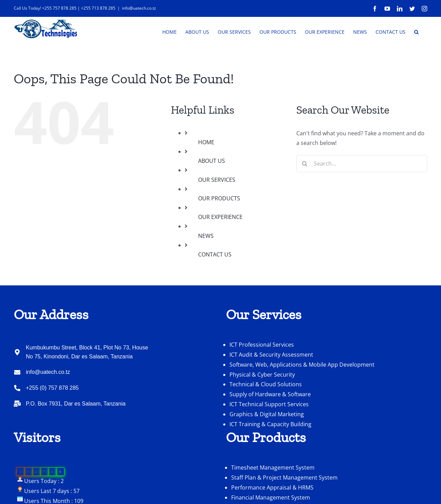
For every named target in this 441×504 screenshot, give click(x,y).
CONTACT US (215, 275)
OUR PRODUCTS (219, 219)
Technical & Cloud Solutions (266, 405)
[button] (416, 31)
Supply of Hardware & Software (270, 415)
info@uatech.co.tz (139, 8)
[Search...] (362, 184)
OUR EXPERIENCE (220, 238)
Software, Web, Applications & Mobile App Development (302, 385)
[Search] (305, 184)
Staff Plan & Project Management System (284, 498)
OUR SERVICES (217, 200)
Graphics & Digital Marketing (267, 435)
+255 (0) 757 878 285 (52, 408)
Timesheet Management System (273, 488)
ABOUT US (212, 181)
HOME (206, 163)
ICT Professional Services (262, 365)
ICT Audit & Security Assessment (271, 375)
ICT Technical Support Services (269, 425)
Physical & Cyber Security (262, 395)
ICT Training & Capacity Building (270, 445)
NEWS (206, 256)
